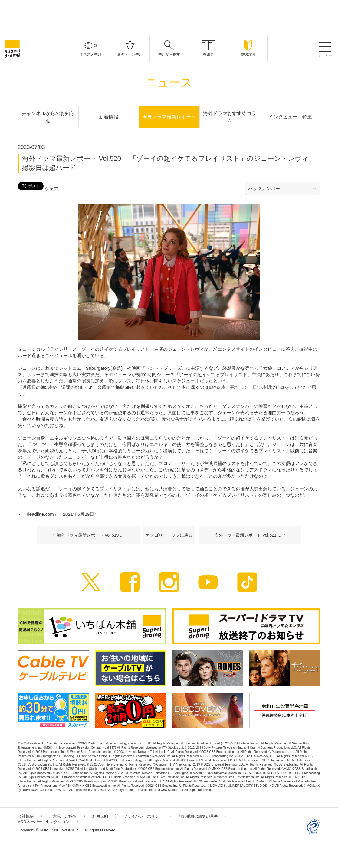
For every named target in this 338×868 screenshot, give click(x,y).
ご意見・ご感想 (67, 816)
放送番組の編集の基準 (202, 816)
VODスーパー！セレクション (48, 822)
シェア (52, 189)
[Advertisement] (169, 17)
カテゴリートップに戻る (169, 535)
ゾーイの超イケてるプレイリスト (115, 349)
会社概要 (30, 816)
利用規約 (104, 816)
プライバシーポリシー (147, 816)
